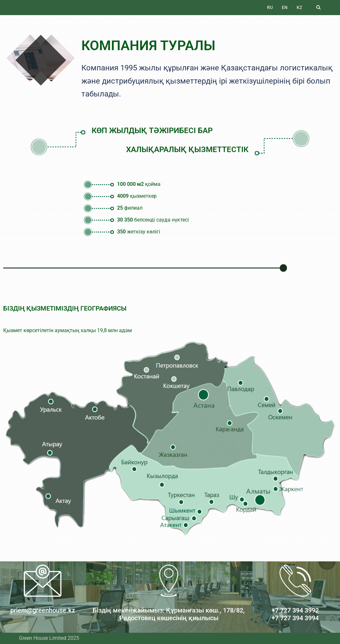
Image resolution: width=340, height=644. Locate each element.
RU (270, 7)
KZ (299, 7)
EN (285, 7)
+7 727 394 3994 (295, 618)
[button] (319, 7)
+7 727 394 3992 (295, 610)
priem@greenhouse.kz (43, 610)
